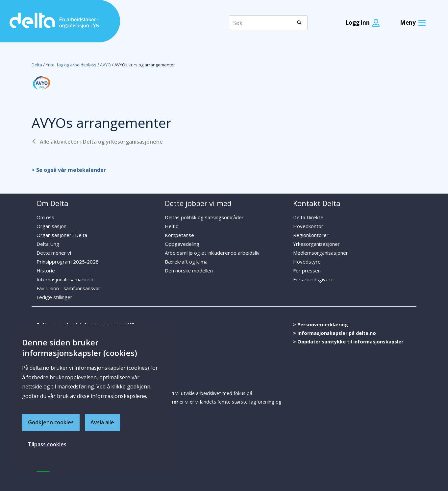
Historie (46, 270)
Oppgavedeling (182, 244)
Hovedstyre (307, 262)
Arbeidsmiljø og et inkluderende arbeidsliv (212, 253)
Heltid (172, 226)
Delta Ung (48, 244)
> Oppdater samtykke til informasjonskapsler (348, 342)
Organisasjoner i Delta (62, 235)
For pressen (307, 270)
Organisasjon (51, 226)
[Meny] (411, 23)
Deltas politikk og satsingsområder (204, 217)
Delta (37, 65)
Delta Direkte (308, 217)
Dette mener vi (54, 253)
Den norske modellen (189, 270)
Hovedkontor (308, 226)
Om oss (45, 217)
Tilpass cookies (47, 444)
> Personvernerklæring (321, 325)
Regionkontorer (311, 235)
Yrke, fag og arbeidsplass (71, 65)
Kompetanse (179, 235)
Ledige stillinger (54, 297)
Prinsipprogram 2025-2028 (68, 262)
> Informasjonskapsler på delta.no (335, 333)
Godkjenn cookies (51, 422)
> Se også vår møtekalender (69, 170)
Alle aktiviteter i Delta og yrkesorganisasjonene (101, 142)
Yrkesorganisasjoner (316, 244)
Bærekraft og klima (186, 262)
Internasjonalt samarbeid (65, 279)
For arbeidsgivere (313, 279)
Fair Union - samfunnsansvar (68, 288)
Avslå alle (103, 422)
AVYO (105, 65)
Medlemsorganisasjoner (321, 253)
